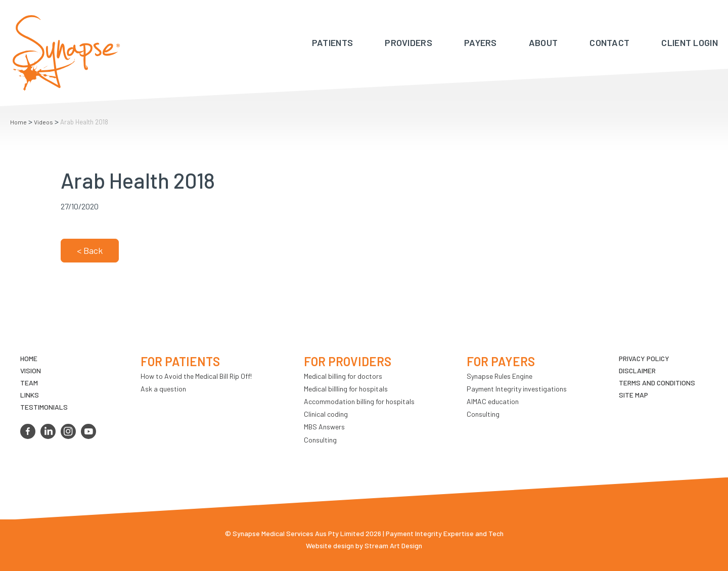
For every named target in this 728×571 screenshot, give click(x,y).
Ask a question (163, 389)
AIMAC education (493, 401)
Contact (609, 42)
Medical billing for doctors (343, 376)
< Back (90, 250)
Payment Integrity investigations (517, 389)
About (543, 42)
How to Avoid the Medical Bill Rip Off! (196, 376)
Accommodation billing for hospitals (359, 401)
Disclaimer (637, 370)
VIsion (31, 370)
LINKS (30, 395)
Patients (332, 42)
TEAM (29, 383)
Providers (408, 42)
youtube (88, 431)
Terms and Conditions (657, 383)
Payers (481, 42)
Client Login (690, 42)
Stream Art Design (393, 545)
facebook (28, 431)
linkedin (48, 431)
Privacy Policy (644, 358)
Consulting (320, 440)
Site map (633, 395)
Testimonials (44, 407)
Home (18, 122)
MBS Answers (324, 427)
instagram (68, 431)
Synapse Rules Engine (499, 376)
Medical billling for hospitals (346, 389)
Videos (43, 122)
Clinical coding (326, 414)
